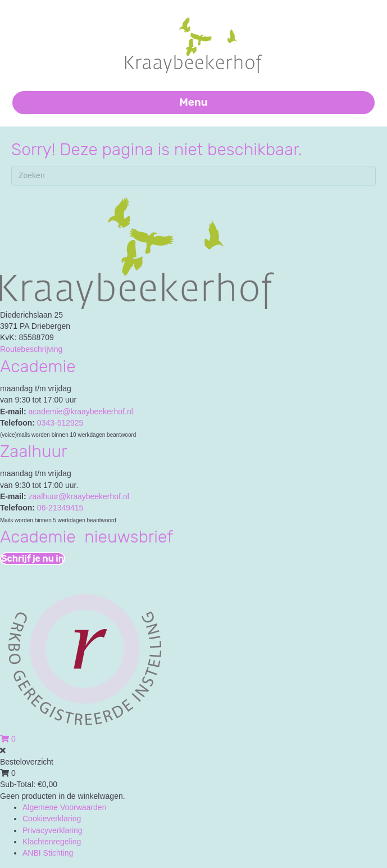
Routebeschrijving (31, 349)
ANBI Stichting (48, 853)
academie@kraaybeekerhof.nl (81, 412)
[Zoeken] (193, 176)
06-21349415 (60, 508)
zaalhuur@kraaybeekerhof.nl (79, 496)
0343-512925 (60, 423)
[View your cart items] (8, 739)
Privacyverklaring (53, 830)
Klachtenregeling (52, 842)
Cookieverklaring (52, 819)
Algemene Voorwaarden (64, 807)
